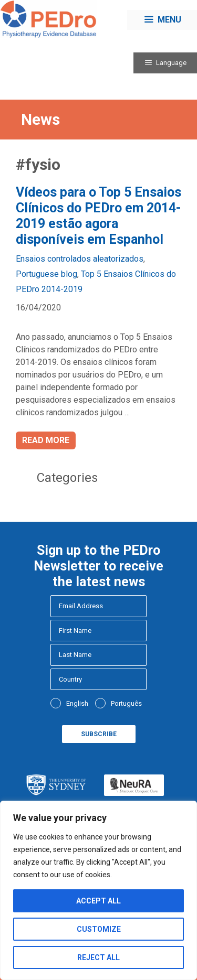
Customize (99, 929)
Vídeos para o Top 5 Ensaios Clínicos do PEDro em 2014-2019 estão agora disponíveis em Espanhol (98, 216)
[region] (98, 890)
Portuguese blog (46, 274)
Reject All (98, 957)
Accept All (98, 901)
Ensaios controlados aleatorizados (80, 259)
